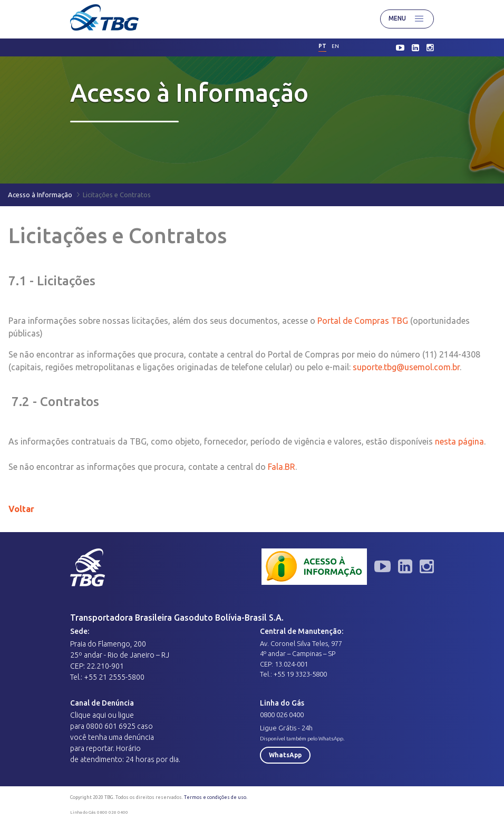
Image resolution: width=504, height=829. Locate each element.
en (335, 46)
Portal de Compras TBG (363, 321)
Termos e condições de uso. (216, 797)
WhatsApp (285, 755)
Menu (407, 19)
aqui (99, 715)
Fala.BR (280, 467)
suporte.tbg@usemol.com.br (406, 367)
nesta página (459, 441)
